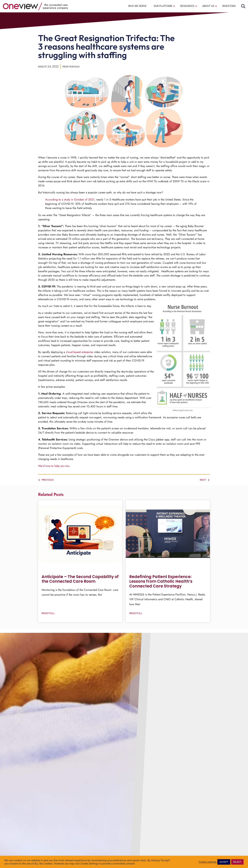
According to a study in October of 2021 (70, 200)
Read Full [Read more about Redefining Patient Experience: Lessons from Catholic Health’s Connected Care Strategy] (136, 613)
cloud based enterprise (79, 352)
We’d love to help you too (54, 466)
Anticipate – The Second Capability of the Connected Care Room (80, 579)
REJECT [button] (237, 862)
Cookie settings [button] (208, 862)
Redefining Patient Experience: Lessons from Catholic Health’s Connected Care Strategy (161, 581)
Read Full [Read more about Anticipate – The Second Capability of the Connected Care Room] (48, 613)
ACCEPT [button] (224, 862)
